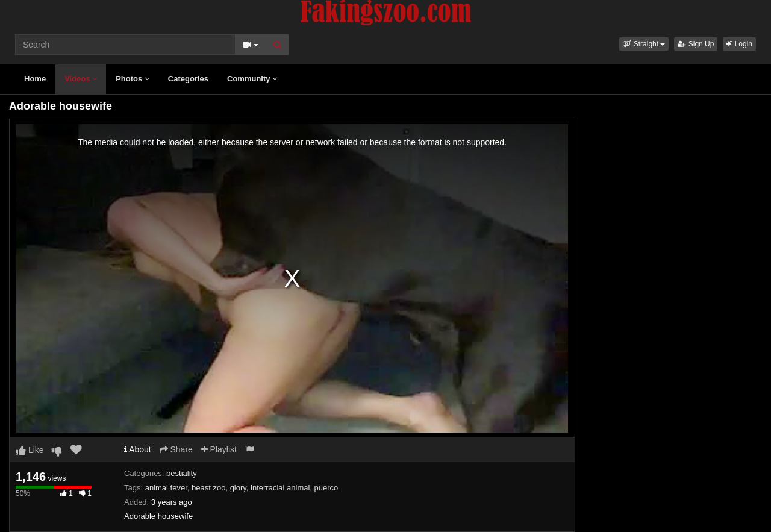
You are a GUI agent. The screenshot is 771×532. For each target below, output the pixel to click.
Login (739, 44)
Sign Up (696, 44)
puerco (326, 488)
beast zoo (208, 488)
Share (176, 449)
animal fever (166, 488)
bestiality (182, 473)
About (138, 449)
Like (30, 450)
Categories (188, 79)
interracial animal (280, 488)
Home (35, 79)
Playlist (219, 449)
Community (252, 79)
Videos (81, 79)
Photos (133, 79)
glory (238, 488)
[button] (644, 44)
